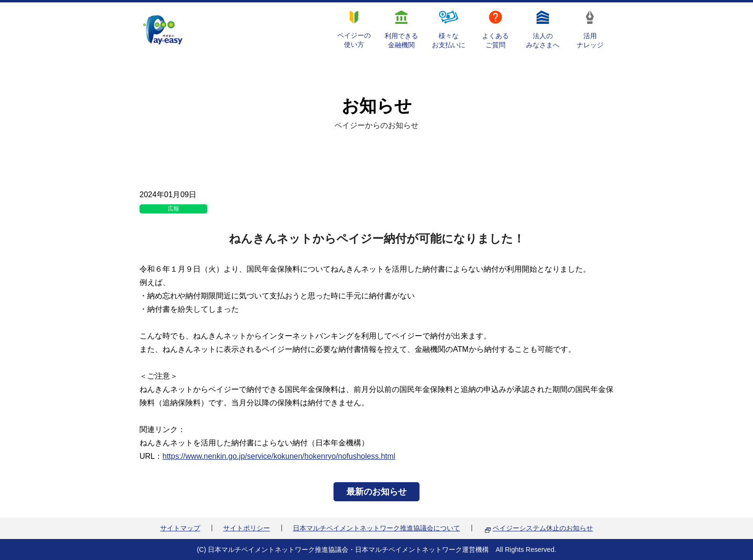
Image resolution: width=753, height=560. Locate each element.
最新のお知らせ (376, 492)
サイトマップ (180, 528)
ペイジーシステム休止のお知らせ (543, 528)
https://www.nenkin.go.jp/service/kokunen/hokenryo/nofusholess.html (279, 456)
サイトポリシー (247, 528)
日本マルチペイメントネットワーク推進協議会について (376, 528)
